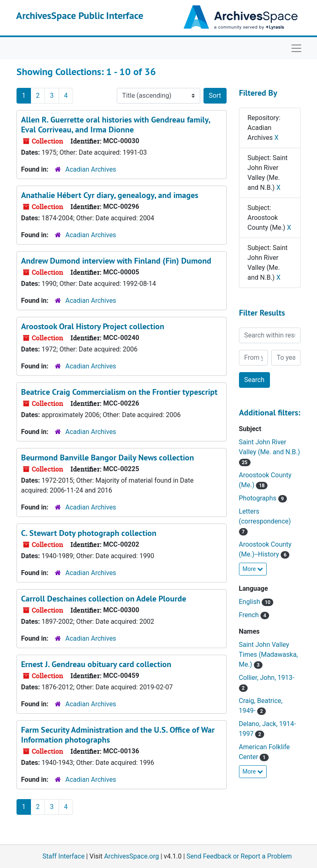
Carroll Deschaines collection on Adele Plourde (104, 599)
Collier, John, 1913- (267, 678)
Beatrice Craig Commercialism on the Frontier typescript (119, 392)
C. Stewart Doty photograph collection (89, 533)
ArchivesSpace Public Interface (80, 15)
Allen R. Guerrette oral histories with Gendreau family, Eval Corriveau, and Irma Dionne (116, 125)
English (251, 602)
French (250, 615)
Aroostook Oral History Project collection (93, 326)
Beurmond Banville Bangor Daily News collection (108, 458)
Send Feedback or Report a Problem (239, 856)
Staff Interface (64, 856)
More (253, 569)
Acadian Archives (91, 169)
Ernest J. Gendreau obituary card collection (96, 664)
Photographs (259, 498)
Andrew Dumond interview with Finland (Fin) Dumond (116, 261)
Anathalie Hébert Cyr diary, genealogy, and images (110, 195)
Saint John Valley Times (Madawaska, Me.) (269, 655)
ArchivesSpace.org (131, 856)
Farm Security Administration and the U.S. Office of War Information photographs (118, 735)
